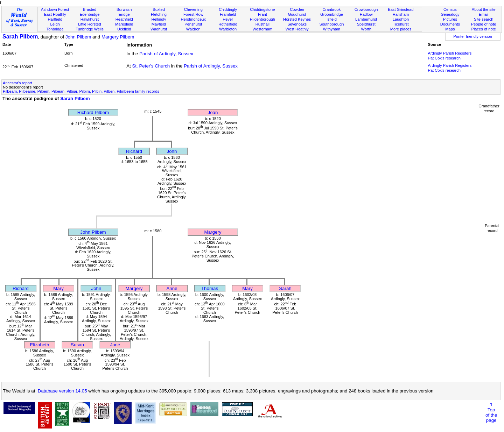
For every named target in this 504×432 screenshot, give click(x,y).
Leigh (55, 24)
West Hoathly (297, 29)
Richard (134, 151)
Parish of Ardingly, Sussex (166, 54)
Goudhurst (297, 14)
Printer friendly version (473, 36)
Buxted (159, 9)
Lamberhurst (366, 19)
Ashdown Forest (55, 9)
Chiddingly (228, 9)
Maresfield (124, 24)
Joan (213, 112)
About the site (484, 9)
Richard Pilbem (93, 112)
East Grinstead (401, 9)
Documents (450, 24)
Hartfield (55, 19)
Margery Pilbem (118, 37)
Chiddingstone (262, 9)
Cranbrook (331, 9)
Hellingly (159, 19)
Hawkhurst (90, 19)
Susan (77, 345)
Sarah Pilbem (20, 37)
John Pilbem (78, 37)
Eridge (124, 14)
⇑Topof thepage (491, 412)
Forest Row (193, 14)
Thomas (210, 288)
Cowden (297, 9)
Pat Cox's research (444, 58)
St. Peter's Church (151, 66)
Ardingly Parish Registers (450, 53)
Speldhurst (366, 24)
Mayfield (159, 24)
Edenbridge (90, 14)
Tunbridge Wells (90, 29)
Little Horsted (89, 24)
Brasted (90, 9)
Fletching (159, 14)
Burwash (124, 9)
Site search (484, 19)
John (172, 151)
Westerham (263, 29)
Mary (58, 288)
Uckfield (124, 29)
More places (401, 29)
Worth (366, 29)
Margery (213, 232)
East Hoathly (55, 14)
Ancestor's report (17, 83)
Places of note (483, 29)
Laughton (401, 19)
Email (484, 14)
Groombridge (332, 14)
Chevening (193, 9)
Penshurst (193, 24)
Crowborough (366, 9)
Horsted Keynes (297, 19)
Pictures (450, 19)
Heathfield (124, 19)
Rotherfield (228, 24)
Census (450, 9)
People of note (484, 24)
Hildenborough (262, 19)
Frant (262, 14)
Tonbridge (55, 29)
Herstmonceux (193, 19)
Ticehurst (401, 24)
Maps (450, 29)
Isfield (332, 19)
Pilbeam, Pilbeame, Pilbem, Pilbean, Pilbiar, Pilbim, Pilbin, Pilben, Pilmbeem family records (81, 91)
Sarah (285, 288)
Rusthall (262, 24)
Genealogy (450, 14)
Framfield (228, 14)
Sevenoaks (297, 24)
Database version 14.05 (62, 391)
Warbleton (228, 29)
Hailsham (401, 14)
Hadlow (366, 14)
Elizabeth (40, 345)
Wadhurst (159, 29)
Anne (172, 288)
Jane (115, 345)
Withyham (332, 29)
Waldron (193, 29)
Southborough (332, 24)
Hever (228, 19)
